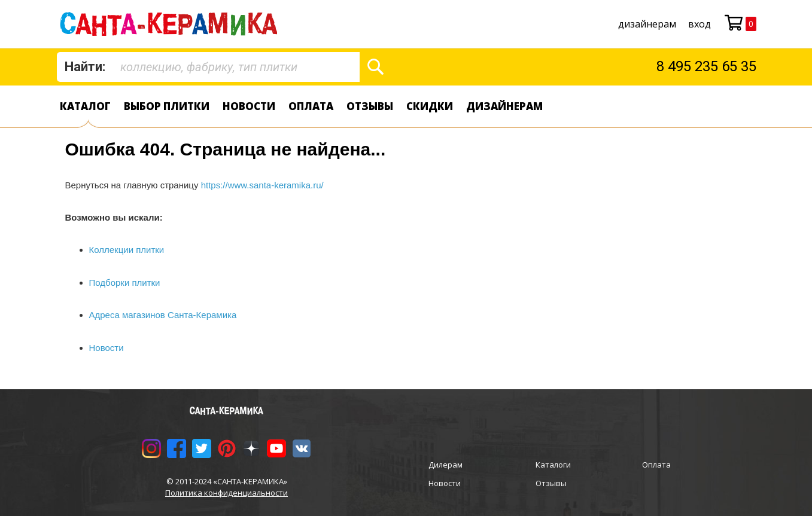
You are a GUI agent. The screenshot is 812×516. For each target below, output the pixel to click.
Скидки (430, 106)
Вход (700, 24)
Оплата (311, 106)
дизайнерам (647, 24)
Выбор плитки (167, 106)
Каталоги (553, 465)
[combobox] (208, 67)
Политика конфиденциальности (226, 493)
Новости (249, 106)
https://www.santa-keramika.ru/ (262, 185)
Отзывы (370, 106)
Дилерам (445, 465)
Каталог (85, 106)
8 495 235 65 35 (706, 66)
